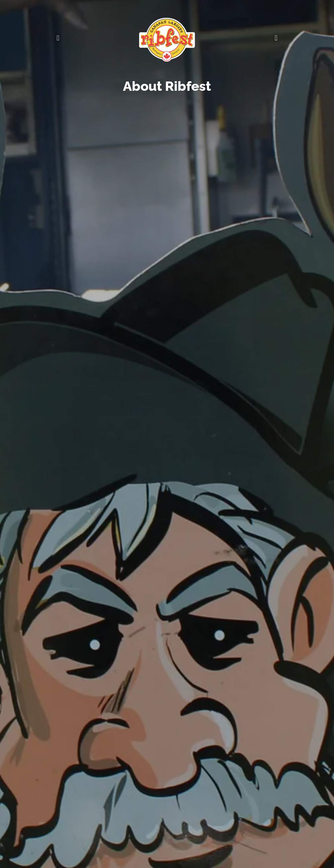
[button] (58, 38)
